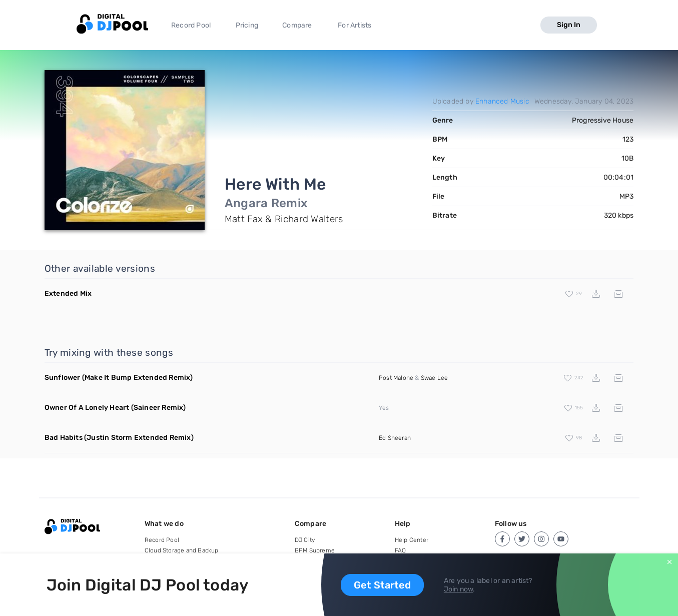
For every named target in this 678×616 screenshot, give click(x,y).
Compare (297, 25)
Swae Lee (435, 378)
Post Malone (396, 378)
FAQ (401, 550)
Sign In (569, 25)
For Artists (355, 25)
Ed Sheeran (395, 438)
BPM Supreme (315, 550)
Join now (459, 589)
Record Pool (191, 25)
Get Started (382, 585)
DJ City (305, 540)
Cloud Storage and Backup (182, 550)
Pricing (247, 25)
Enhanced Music (502, 101)
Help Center (412, 540)
